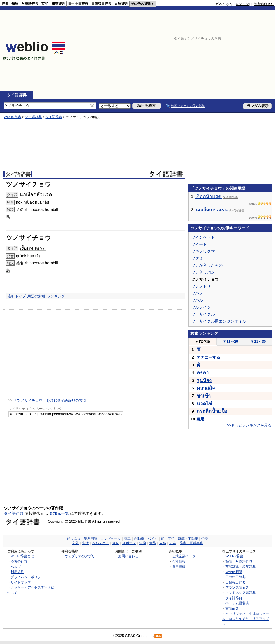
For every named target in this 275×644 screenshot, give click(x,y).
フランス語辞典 (237, 587)
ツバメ (197, 293)
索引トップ (17, 296)
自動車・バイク (146, 539)
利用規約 (17, 572)
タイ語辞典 (17, 95)
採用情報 (179, 567)
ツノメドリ (201, 286)
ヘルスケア (101, 543)
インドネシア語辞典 (241, 593)
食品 (153, 543)
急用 (201, 419)
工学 (171, 539)
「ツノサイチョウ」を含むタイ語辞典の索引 (50, 400)
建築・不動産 (188, 539)
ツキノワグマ (203, 251)
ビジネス (74, 539)
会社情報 (179, 561)
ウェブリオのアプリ (80, 556)
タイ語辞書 (54, 117)
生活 (85, 543)
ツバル (197, 300)
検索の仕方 (19, 561)
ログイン (242, 4)
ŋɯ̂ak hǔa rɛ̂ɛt (29, 256)
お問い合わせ (128, 556)
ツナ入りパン (203, 272)
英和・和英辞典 (53, 4)
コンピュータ (111, 539)
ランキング (56, 296)
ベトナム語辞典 (237, 603)
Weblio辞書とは (22, 556)
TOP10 (202, 342)
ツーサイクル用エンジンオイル (219, 321)
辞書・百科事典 (191, 543)
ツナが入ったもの (207, 265)
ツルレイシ (201, 307)
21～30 (258, 341)
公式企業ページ (184, 556)
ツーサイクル (203, 314)
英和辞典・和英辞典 (241, 567)
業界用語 (90, 539)
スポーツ (129, 543)
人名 (163, 543)
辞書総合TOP (264, 4)
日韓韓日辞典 (101, 4)
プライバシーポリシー (27, 577)
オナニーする (208, 357)
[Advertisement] (202, 50)
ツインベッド (203, 237)
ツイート (199, 244)
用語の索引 (36, 296)
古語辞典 (121, 4)
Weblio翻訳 (234, 572)
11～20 (231, 341)
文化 (75, 543)
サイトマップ (21, 582)
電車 (127, 539)
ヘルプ (16, 567)
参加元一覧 (59, 513)
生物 (143, 543)
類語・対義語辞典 (25, 4)
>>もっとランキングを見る (249, 425)
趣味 (116, 543)
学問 (205, 539)
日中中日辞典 (78, 4)
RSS (158, 636)
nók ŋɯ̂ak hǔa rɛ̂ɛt (33, 202)
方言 (173, 543)
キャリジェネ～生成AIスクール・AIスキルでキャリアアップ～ (245, 619)
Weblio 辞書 (13, 117)
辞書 (5, 4)
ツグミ (197, 258)
